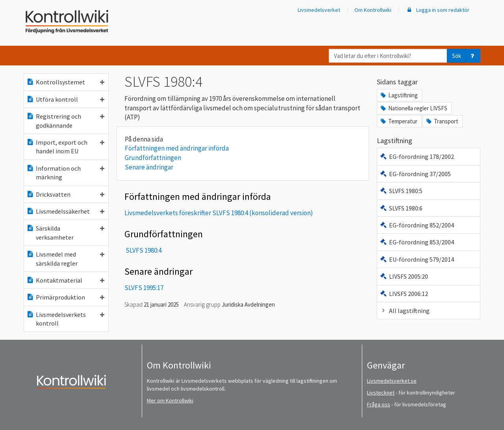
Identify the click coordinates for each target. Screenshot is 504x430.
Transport (442, 121)
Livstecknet (381, 393)
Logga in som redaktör (437, 10)
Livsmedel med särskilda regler (65, 259)
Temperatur (398, 121)
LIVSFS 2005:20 (404, 276)
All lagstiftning (405, 311)
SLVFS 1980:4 (144, 250)
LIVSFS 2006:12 (404, 294)
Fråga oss (379, 404)
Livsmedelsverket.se (392, 381)
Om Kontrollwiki (373, 10)
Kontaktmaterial (65, 280)
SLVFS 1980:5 (401, 191)
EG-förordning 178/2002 (417, 156)
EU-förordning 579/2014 (417, 259)
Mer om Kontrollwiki (170, 400)
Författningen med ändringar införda (177, 148)
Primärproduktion (65, 297)
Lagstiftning (399, 95)
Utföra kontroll (65, 99)
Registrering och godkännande (65, 121)
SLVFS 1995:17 (144, 288)
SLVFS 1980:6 (401, 208)
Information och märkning (65, 173)
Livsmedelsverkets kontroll (65, 319)
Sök (457, 56)
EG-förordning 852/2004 (417, 225)
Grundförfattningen (153, 158)
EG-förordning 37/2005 (415, 174)
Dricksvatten (65, 194)
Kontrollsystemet (65, 82)
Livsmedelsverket (319, 10)
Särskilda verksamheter (65, 233)
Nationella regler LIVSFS (413, 108)
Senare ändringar (149, 167)
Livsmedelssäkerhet (65, 211)
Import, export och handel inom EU (65, 147)
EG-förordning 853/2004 (417, 242)
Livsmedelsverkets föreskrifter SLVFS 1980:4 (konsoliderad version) (219, 213)
